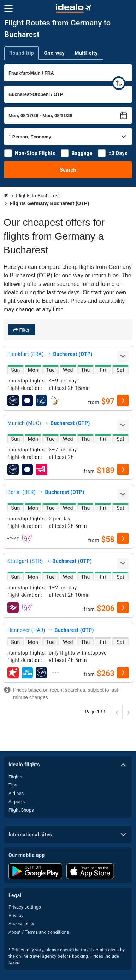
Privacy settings (25, 907)
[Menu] (8, 8)
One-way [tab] (54, 53)
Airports (17, 802)
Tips (13, 785)
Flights (15, 777)
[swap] (119, 83)
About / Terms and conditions (39, 932)
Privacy (16, 915)
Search (68, 170)
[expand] (123, 356)
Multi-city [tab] (86, 53)
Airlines (16, 793)
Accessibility (21, 924)
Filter (24, 330)
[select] (123, 400)
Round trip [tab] (22, 53)
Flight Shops (21, 810)
